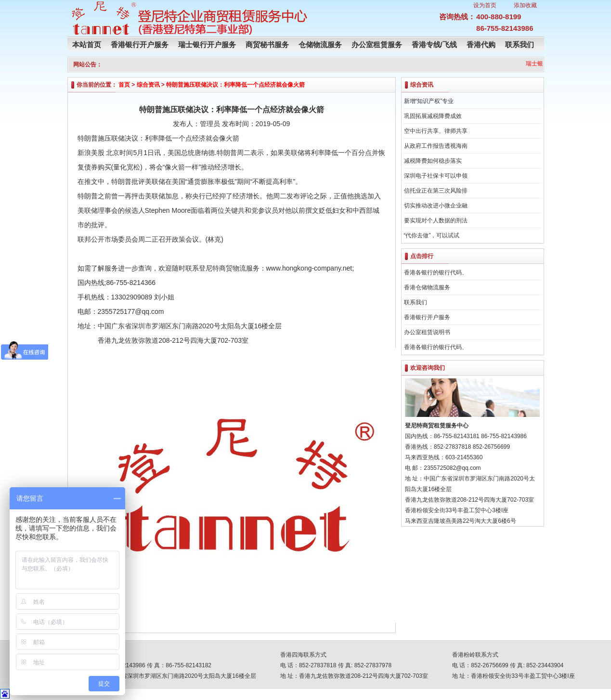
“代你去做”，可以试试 (432, 235)
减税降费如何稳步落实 (433, 161)
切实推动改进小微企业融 (436, 206)
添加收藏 (525, 5)
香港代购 (481, 45)
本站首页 (87, 45)
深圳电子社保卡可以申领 (436, 176)
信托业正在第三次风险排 (436, 191)
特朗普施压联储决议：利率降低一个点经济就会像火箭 (235, 85)
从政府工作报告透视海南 (436, 146)
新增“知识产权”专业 (429, 101)
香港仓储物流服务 (427, 287)
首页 (124, 85)
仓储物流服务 (320, 45)
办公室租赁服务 (377, 45)
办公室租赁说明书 (427, 332)
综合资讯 (148, 85)
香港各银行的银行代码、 (436, 272)
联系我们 (520, 45)
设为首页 (485, 5)
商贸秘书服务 (267, 45)
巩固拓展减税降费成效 (433, 116)
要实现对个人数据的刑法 (436, 220)
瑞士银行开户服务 (207, 45)
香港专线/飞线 (434, 45)
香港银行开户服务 (140, 45)
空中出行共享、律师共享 (436, 131)
